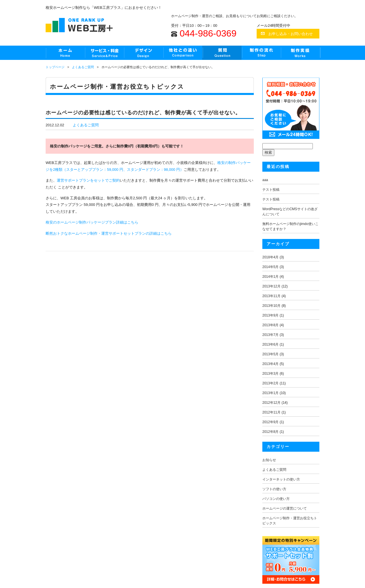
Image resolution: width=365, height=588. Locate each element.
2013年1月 (270, 393)
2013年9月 (270, 315)
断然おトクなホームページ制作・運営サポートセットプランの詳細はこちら (109, 233)
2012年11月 (271, 412)
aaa (265, 180)
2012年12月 (271, 403)
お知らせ (269, 460)
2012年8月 (270, 432)
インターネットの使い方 (281, 479)
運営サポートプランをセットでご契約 (88, 180)
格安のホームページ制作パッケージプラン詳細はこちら (92, 222)
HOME (65, 53)
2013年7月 (270, 335)
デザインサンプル (143, 53)
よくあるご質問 (222, 53)
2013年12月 (271, 286)
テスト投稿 (271, 190)
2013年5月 (270, 354)
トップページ (55, 67)
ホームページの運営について (285, 508)
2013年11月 (271, 296)
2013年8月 (270, 325)
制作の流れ (261, 53)
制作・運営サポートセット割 (104, 53)
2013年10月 (271, 306)
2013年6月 (270, 344)
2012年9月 (270, 422)
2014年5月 (270, 267)
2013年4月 (270, 364)
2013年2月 (270, 383)
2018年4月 (270, 257)
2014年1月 (270, 277)
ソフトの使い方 (274, 489)
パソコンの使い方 (276, 499)
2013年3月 (270, 374)
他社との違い (182, 53)
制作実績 (300, 53)
